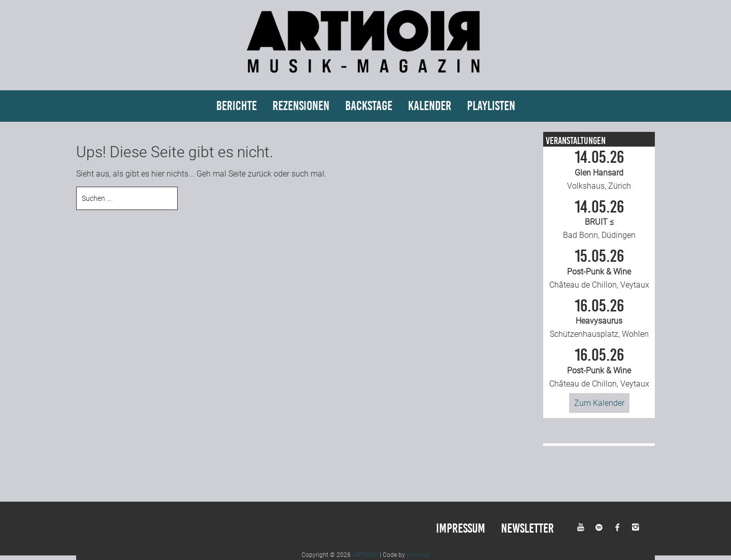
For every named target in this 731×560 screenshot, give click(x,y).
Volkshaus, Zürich (599, 170)
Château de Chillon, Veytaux (599, 269)
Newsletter (527, 528)
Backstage (369, 106)
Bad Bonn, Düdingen (599, 220)
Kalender (430, 106)
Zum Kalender (599, 403)
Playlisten (491, 106)
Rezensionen (301, 106)
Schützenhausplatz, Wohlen (599, 319)
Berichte (237, 106)
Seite (237, 174)
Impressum (461, 528)
